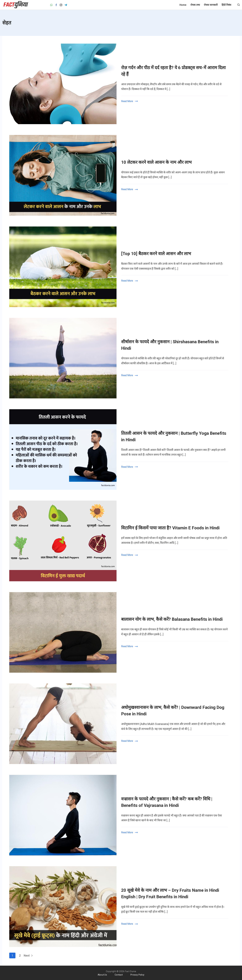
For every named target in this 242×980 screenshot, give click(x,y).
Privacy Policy (137, 975)
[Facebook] (56, 5)
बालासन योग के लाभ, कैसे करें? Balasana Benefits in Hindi (172, 619)
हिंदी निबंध (226, 5)
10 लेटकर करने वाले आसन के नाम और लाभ (156, 162)
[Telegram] (66, 5)
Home (183, 5)
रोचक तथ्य (195, 5)
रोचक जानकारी (211, 5)
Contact (119, 975)
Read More (127, 101)
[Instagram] (61, 5)
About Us (102, 975)
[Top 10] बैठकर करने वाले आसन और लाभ (157, 254)
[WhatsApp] (51, 5)
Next (28, 955)
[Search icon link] (238, 5)
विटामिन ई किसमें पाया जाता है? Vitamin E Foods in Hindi (170, 528)
